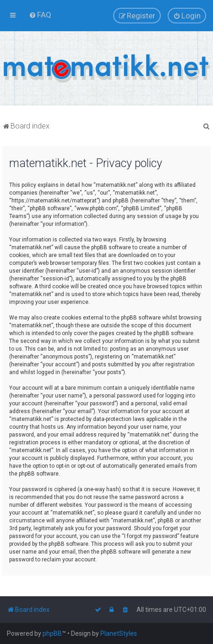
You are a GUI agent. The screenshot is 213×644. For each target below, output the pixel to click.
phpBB (52, 633)
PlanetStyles (119, 633)
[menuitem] (40, 15)
